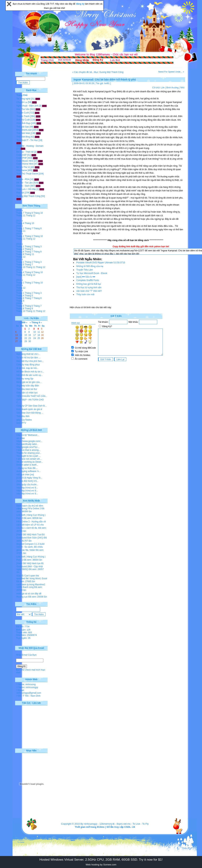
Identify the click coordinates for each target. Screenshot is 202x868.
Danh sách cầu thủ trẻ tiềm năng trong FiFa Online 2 (30, 507)
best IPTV (21, 423)
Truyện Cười (23, 113)
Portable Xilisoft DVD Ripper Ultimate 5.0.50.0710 (101, 263)
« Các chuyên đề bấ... (83, 72)
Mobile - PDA (23, 179)
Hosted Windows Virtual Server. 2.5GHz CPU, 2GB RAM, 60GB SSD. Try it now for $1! (101, 860)
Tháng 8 (29, 213)
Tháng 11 (21, 216)
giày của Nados (24, 420)
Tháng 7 (20, 213)
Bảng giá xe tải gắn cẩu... (29, 382)
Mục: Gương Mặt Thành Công (109, 72)
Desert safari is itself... (27, 465)
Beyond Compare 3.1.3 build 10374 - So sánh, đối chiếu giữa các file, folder (30, 547)
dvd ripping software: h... (28, 471)
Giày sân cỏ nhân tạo (27, 393)
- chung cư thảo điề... (27, 468)
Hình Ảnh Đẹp (23, 123)
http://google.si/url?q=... (28, 447)
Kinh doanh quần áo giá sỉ (29, 409)
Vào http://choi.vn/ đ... (27, 488)
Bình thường (172, 88)
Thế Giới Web (23, 133)
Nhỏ (182, 88)
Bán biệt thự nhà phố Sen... (30, 361)
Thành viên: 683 (24, 633)
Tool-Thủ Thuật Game (27, 174)
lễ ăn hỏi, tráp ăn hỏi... (27, 368)
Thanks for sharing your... (29, 453)
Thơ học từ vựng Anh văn (89, 287)
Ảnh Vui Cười (23, 120)
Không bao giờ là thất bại (89, 284)
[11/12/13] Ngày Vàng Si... (29, 478)
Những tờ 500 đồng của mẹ (90, 266)
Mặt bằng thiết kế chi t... (28, 354)
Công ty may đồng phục (28, 365)
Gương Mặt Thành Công (28, 196)
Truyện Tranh (23, 116)
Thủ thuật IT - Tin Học (27, 140)
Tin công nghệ (23, 99)
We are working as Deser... (30, 462)
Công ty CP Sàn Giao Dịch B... (32, 406)
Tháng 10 (38, 213)
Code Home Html (25, 164)
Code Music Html (25, 161)
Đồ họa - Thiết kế (25, 152)
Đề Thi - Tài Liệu (25, 183)
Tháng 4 (20, 223)
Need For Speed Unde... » (171, 72)
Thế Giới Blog (23, 137)
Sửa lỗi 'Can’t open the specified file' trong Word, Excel (32, 577)
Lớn (163, 88)
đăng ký (81, 4)
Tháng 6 (20, 252)
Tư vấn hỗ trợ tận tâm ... (28, 358)
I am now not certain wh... (29, 459)
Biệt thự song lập (25, 379)
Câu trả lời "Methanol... (28, 435)
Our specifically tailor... (27, 444)
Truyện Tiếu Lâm (85, 270)
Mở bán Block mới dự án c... (30, 372)
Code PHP (22, 158)
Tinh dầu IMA (23, 416)
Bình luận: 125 (23, 630)
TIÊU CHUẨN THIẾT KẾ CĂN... (32, 396)
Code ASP (21, 155)
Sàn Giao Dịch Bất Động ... (30, 413)
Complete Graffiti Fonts (88, 280)
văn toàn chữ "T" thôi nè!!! (89, 291)
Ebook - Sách (23, 186)
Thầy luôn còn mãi (85, 294)
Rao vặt (20, 193)
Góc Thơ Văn (23, 109)
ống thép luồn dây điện (28, 386)
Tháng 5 (29, 249)
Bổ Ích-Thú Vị (23, 167)
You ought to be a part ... (28, 456)
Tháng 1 (20, 228)
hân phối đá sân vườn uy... (29, 375)
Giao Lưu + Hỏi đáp (26, 189)
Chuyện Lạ (22, 102)
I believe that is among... (28, 450)
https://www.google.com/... (29, 441)
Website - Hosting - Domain (30, 146)
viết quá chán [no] (25, 475)
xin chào (21, 438)
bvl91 (107, 83)
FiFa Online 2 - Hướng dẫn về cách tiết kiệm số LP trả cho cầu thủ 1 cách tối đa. (31, 525)
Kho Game (22, 170)
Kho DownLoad (24, 130)
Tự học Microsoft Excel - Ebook (92, 273)
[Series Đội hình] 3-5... (27, 481)
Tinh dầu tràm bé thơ (27, 389)
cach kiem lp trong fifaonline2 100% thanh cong (31, 586)
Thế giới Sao (23, 127)
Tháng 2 (29, 236)
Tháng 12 (31, 216)
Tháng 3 (37, 247)
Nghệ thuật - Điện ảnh (27, 106)
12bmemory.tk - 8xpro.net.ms (115, 824)
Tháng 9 (20, 254)
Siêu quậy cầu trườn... (27, 485)
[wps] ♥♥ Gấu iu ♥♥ (86, 277)
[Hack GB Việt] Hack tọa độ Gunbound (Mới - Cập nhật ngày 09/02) (30, 566)
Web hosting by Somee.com (101, 865)
